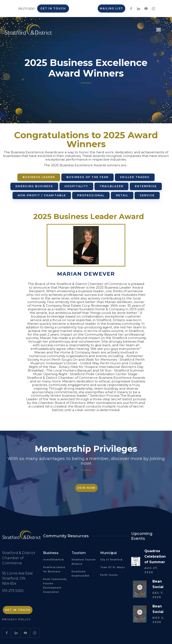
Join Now (86, 488)
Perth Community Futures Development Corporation (55, 586)
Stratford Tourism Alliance (84, 562)
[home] (28, 31)
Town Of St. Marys (113, 567)
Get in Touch (53, 8)
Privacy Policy (17, 619)
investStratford (53, 560)
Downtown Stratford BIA (80, 574)
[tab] (39, 177)
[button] (159, 30)
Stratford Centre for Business (54, 569)
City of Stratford (111, 560)
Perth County (109, 575)
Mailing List (111, 8)
